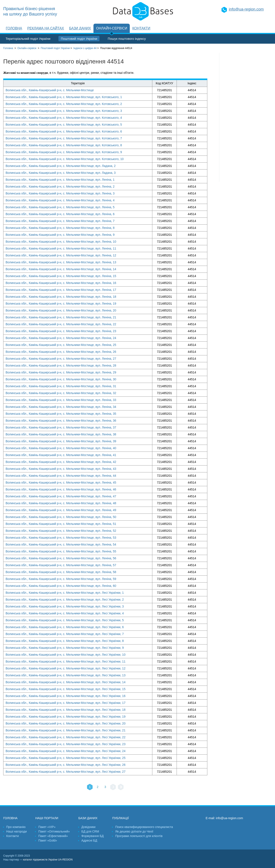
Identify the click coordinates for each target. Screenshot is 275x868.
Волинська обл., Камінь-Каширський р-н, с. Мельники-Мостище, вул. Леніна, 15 (61, 276)
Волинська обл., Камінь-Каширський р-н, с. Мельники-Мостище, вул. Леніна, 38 (61, 434)
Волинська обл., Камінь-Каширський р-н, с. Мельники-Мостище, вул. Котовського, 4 (64, 118)
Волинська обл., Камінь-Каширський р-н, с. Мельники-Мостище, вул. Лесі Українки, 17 (66, 703)
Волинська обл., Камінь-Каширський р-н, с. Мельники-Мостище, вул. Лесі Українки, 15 (66, 689)
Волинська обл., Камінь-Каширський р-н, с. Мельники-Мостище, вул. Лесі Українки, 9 (65, 648)
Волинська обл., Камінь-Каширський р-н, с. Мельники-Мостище (50, 90)
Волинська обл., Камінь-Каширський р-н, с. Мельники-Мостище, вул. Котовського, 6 (64, 131)
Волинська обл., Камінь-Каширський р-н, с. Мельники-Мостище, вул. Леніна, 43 (61, 469)
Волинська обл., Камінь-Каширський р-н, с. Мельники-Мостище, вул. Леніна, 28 (61, 365)
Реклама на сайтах (46, 28)
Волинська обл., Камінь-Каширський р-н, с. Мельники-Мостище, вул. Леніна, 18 (61, 297)
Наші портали (47, 818)
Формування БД (93, 836)
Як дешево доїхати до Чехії (134, 831)
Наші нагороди (16, 831)
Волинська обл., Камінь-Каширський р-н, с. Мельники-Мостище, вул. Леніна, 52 (61, 531)
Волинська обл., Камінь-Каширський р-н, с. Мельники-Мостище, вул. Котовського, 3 (64, 111)
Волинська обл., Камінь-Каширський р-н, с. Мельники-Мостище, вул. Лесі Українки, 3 (65, 606)
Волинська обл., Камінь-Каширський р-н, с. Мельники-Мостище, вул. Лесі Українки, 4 (65, 613)
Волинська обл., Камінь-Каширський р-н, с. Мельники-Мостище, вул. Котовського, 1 (64, 97)
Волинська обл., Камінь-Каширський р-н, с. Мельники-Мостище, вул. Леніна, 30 (61, 379)
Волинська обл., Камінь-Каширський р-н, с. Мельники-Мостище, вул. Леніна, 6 (60, 214)
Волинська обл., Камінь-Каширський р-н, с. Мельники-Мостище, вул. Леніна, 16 (61, 283)
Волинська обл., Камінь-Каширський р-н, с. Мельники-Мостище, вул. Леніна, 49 (61, 510)
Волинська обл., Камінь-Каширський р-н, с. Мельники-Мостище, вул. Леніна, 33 (61, 400)
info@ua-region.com (246, 9)
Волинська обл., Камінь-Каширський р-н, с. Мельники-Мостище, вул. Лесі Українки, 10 (66, 655)
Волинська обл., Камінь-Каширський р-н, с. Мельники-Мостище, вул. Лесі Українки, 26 (66, 765)
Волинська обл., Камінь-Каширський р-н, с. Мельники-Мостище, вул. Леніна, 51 (61, 524)
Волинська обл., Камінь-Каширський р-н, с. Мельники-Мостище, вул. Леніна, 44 (61, 476)
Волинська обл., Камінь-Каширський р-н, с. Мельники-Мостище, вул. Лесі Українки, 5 (65, 620)
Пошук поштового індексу (127, 39)
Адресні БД (89, 840)
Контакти (141, 28)
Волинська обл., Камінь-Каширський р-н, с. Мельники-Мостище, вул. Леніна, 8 (60, 228)
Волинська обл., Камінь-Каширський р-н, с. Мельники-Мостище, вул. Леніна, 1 (60, 180)
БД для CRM (90, 831)
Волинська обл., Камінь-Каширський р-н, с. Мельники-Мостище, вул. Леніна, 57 (61, 565)
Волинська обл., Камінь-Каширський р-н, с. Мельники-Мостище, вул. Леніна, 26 (61, 352)
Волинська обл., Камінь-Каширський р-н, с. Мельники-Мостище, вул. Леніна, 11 (61, 248)
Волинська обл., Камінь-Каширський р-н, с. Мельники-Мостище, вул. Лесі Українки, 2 (65, 600)
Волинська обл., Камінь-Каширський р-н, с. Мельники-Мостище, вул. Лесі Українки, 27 (66, 772)
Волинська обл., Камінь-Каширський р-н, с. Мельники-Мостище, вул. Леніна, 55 (61, 551)
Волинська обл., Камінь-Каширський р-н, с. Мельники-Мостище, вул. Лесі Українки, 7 (65, 634)
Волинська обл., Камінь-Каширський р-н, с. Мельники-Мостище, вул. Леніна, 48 (61, 503)
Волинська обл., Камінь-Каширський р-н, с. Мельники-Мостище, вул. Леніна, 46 (61, 489)
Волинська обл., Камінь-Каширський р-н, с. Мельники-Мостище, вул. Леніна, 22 (61, 324)
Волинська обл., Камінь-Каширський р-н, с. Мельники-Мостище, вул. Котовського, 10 (65, 159)
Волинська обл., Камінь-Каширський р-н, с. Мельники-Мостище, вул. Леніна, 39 (61, 441)
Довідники (89, 827)
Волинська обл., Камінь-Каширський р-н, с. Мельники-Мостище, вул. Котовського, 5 (64, 125)
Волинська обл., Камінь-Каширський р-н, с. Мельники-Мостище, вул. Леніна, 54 (61, 544)
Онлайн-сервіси (112, 28)
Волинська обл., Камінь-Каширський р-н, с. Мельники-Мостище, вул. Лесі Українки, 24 (66, 751)
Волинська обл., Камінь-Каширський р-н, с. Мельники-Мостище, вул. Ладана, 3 (61, 173)
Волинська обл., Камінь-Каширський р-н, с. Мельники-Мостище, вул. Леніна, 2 (60, 187)
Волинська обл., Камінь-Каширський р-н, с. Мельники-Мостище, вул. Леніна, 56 (61, 558)
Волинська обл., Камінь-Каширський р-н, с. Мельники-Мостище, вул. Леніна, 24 (61, 338)
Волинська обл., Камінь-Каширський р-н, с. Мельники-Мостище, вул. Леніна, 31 (61, 386)
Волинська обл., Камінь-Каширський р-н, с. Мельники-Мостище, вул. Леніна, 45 (61, 483)
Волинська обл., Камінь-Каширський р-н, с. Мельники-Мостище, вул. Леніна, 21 (61, 317)
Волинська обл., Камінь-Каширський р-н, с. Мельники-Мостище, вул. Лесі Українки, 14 (66, 682)
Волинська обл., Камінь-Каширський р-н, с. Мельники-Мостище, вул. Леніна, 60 (61, 586)
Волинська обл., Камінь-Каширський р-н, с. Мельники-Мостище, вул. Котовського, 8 (64, 145)
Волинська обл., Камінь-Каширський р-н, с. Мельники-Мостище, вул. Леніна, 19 (61, 304)
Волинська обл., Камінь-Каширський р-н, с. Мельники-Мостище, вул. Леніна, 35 (61, 414)
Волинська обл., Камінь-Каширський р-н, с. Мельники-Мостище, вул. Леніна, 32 (61, 393)
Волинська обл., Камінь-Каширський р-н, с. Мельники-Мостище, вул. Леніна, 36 (61, 421)
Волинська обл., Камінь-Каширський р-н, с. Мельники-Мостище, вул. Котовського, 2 (64, 104)
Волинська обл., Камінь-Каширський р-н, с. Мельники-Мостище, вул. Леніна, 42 (61, 462)
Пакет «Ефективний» (53, 836)
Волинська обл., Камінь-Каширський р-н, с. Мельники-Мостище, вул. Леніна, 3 (60, 193)
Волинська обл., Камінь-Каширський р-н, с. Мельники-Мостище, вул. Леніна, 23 (61, 331)
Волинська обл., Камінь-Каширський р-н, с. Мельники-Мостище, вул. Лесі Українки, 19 (66, 717)
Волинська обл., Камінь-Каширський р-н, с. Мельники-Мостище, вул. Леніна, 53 (61, 538)
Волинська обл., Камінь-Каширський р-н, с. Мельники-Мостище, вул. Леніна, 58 (61, 572)
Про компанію (16, 827)
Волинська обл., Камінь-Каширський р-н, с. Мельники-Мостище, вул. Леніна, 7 (60, 221)
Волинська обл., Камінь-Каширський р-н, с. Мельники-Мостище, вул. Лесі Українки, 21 (66, 730)
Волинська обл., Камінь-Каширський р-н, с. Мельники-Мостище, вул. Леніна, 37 (61, 427)
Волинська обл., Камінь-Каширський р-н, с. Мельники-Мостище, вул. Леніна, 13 (61, 262)
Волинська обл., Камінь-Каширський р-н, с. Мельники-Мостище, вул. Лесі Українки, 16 (66, 696)
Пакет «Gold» (48, 840)
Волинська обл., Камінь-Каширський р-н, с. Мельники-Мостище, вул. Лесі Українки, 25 (66, 758)
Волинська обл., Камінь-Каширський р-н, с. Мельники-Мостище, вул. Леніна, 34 (61, 407)
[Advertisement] (246, 117)
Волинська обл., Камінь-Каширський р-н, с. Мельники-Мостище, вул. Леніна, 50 (61, 517)
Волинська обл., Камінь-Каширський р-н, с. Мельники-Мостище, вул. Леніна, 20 (61, 310)
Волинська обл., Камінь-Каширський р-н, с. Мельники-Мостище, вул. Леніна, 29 (61, 372)
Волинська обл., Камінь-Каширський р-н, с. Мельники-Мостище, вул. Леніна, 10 (61, 242)
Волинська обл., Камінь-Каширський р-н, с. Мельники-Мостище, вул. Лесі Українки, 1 (65, 593)
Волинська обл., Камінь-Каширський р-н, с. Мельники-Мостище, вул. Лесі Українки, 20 (66, 723)
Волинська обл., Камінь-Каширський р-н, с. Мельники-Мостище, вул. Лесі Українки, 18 (66, 710)
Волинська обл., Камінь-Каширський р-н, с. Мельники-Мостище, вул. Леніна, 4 (60, 200)
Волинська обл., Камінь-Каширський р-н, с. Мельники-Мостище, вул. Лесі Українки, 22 (66, 737)
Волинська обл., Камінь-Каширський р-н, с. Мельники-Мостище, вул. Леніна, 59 (61, 579)
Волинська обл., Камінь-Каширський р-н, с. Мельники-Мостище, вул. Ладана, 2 (61, 166)
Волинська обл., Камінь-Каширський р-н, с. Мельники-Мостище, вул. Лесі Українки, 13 (66, 675)
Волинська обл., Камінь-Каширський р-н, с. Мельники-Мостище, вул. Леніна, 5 (60, 207)
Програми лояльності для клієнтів (139, 836)
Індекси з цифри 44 (85, 48)
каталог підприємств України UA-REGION (48, 860)
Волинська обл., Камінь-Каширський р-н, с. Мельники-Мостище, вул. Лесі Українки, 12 (66, 668)
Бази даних (80, 28)
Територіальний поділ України (28, 39)
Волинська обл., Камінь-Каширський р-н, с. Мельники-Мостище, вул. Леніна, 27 (61, 359)
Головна (14, 28)
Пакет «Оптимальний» (54, 831)
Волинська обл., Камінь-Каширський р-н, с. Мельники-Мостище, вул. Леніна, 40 (61, 448)
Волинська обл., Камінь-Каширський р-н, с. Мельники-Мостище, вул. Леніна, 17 (61, 290)
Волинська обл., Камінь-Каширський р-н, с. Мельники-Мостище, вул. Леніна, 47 (61, 496)
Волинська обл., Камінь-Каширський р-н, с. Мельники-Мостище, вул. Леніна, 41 (61, 455)
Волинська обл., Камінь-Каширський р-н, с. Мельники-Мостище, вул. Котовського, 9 (64, 152)
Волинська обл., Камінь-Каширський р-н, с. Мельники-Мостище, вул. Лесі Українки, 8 (65, 641)
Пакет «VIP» (47, 827)
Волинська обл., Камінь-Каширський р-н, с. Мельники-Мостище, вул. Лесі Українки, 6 (65, 627)
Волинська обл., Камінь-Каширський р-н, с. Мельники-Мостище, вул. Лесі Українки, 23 (66, 744)
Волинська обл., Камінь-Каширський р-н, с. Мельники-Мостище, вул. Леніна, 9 (60, 235)
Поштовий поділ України (79, 39)
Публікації (120, 818)
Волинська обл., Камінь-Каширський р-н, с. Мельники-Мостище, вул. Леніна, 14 (61, 269)
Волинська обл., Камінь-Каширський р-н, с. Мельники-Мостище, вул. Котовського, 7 (64, 138)
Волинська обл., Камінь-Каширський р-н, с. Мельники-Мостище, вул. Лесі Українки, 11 (66, 661)
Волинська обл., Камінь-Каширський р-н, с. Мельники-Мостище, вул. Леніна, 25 (61, 345)
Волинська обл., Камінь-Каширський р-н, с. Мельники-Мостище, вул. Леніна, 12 (61, 255)
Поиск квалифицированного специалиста (144, 827)
